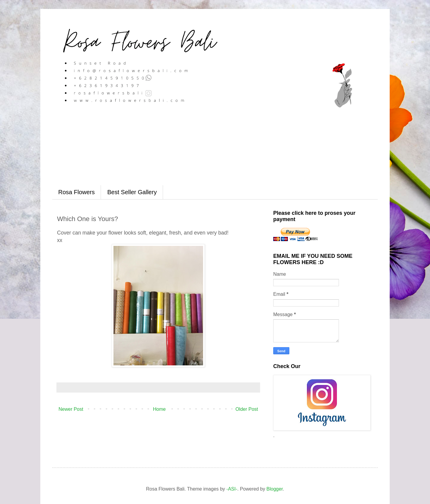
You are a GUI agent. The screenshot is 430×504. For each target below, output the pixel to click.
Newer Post (71, 409)
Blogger (274, 489)
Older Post (247, 409)
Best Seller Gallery (132, 192)
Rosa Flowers (76, 192)
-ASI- (232, 489)
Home (159, 409)
